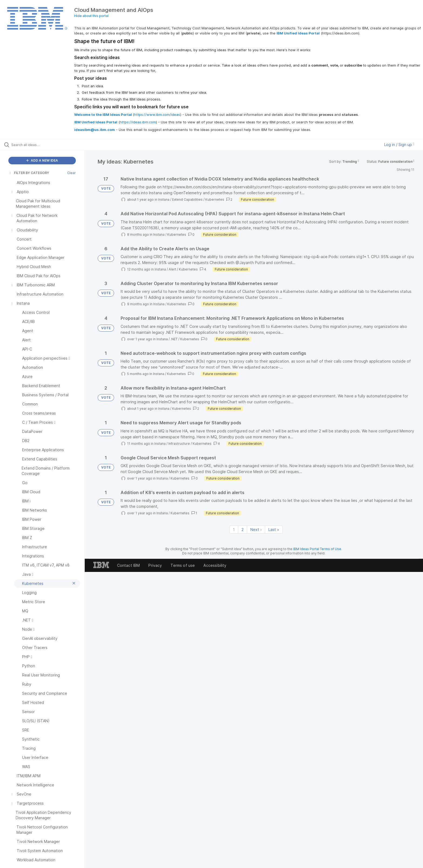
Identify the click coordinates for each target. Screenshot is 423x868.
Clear (71, 173)
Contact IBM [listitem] (129, 565)
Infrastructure (179, 444)
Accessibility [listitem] (215, 565)
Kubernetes (215, 199)
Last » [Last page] (274, 530)
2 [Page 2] (243, 530)
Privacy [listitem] (155, 565)
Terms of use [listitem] (183, 565)
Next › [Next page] (256, 530)
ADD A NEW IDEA (42, 160)
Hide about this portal (91, 16)
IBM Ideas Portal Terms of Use (317, 549)
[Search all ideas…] (49, 145)
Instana (164, 199)
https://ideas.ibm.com (138, 122)
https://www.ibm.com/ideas (157, 114)
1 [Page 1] (234, 530)
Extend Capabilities (187, 199)
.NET (174, 339)
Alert (172, 269)
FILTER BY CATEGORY (29, 173)
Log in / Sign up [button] (399, 145)
